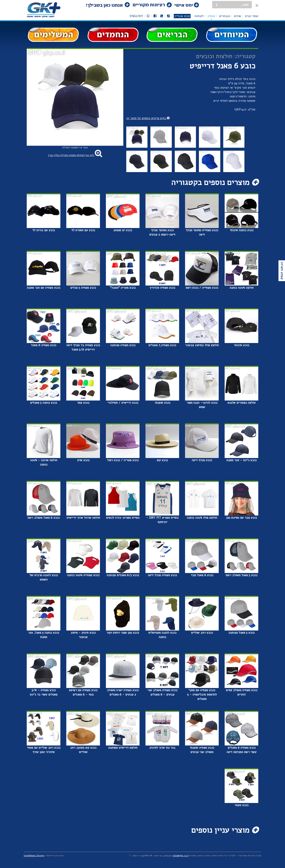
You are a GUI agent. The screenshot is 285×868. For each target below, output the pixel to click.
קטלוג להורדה (282, 271)
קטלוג (211, 16)
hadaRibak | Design (34, 856)
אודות (237, 16)
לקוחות (199, 16)
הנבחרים (225, 16)
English (136, 16)
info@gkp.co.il (181, 856)
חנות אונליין (182, 16)
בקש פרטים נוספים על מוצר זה (148, 118)
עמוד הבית (252, 16)
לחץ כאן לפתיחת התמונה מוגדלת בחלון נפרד (75, 155)
